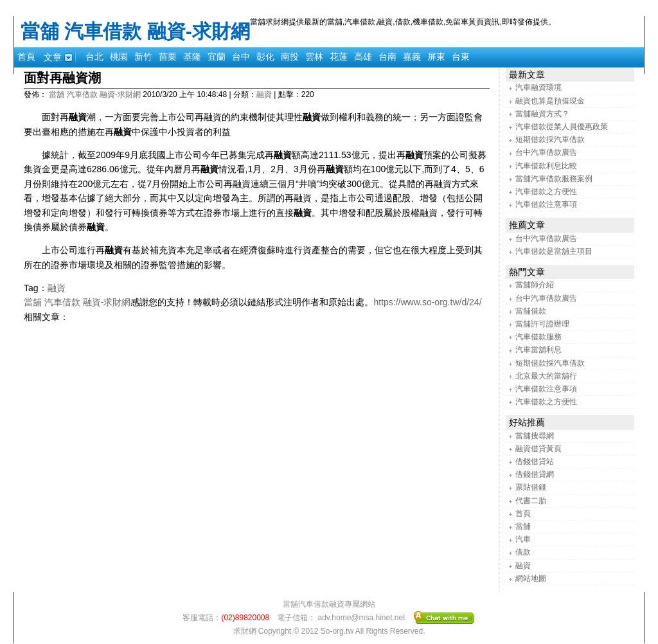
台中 (241, 57)
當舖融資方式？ (542, 114)
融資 (264, 94)
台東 (461, 57)
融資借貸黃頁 (538, 449)
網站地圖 (531, 578)
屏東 (436, 57)
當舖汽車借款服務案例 (554, 179)
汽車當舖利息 (538, 350)
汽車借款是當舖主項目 (554, 251)
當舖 (523, 526)
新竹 (143, 57)
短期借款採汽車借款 (550, 139)
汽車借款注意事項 (546, 204)
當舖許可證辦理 (542, 324)
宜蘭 (217, 57)
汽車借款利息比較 (546, 166)
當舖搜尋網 (535, 436)
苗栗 (168, 57)
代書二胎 (531, 501)
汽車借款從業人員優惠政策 (562, 127)
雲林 (314, 57)
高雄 (363, 57)
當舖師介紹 (535, 285)
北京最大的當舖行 (546, 376)
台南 (387, 57)
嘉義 (412, 57)
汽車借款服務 (538, 337)
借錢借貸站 (535, 461)
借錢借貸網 (535, 474)
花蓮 (339, 57)
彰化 (265, 57)
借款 (523, 552)
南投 (290, 57)
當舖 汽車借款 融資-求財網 (135, 31)
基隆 (192, 57)
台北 (94, 57)
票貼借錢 (531, 487)
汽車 (523, 539)
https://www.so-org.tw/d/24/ (427, 302)
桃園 (119, 57)
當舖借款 (531, 311)
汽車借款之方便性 (546, 192)
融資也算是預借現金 (550, 101)
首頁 (26, 57)
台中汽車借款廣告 (546, 152)
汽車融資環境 (538, 87)
